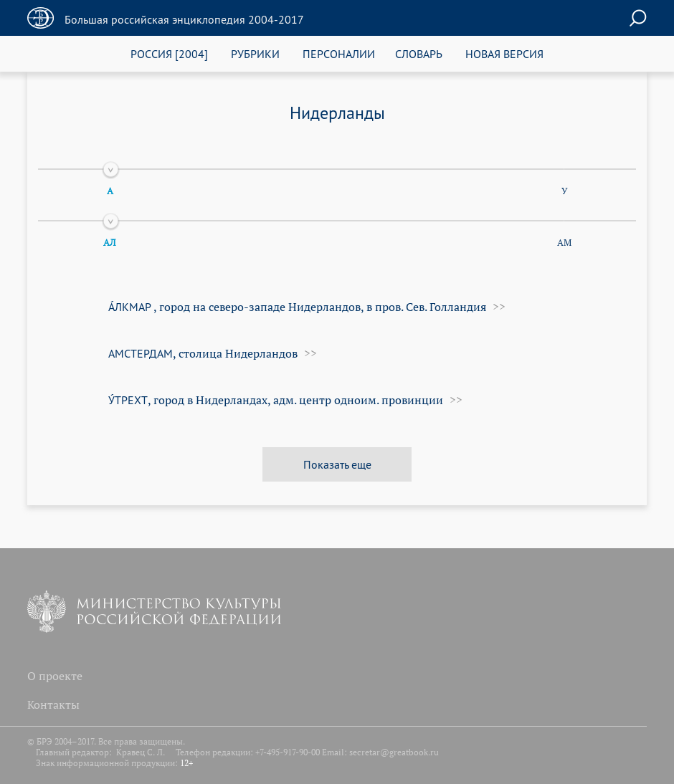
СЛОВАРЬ (419, 53)
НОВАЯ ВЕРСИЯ (504, 53)
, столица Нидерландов (203, 353)
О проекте (55, 676)
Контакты (53, 704)
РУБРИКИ (255, 53)
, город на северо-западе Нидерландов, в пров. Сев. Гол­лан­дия (297, 307)
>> (498, 307)
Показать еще (337, 464)
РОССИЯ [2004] (169, 53)
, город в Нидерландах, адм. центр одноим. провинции (276, 400)
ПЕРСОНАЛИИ (339, 53)
